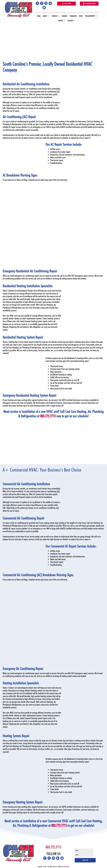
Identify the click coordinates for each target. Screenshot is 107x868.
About (45, 16)
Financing (73, 16)
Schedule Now (90, 4)
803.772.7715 (48, 416)
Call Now (68, 4)
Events (61, 21)
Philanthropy (90, 16)
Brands (65, 16)
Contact (70, 21)
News (81, 16)
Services (55, 16)
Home (39, 16)
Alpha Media (66, 867)
